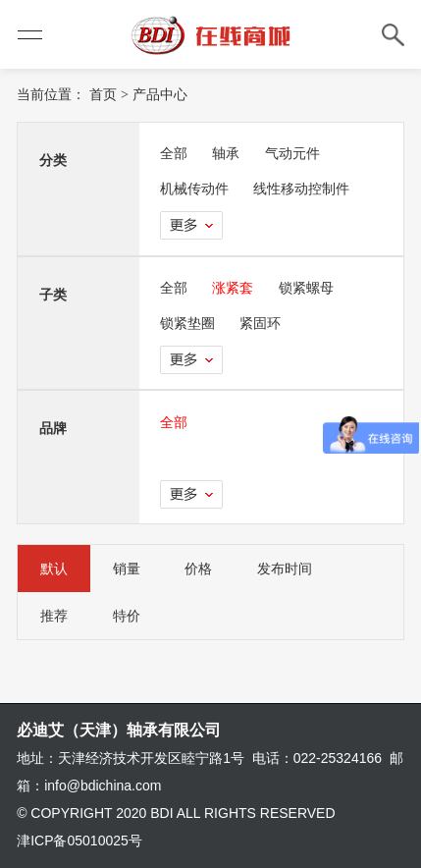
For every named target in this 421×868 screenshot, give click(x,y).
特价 (127, 616)
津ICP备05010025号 (79, 841)
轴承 (226, 153)
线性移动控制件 (301, 189)
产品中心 (160, 94)
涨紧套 (233, 288)
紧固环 (260, 323)
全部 (174, 153)
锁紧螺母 (306, 288)
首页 (103, 94)
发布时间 (285, 569)
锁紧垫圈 (187, 323)
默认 (54, 569)
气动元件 (292, 153)
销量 (127, 569)
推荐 (54, 616)
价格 (198, 569)
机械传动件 (194, 189)
